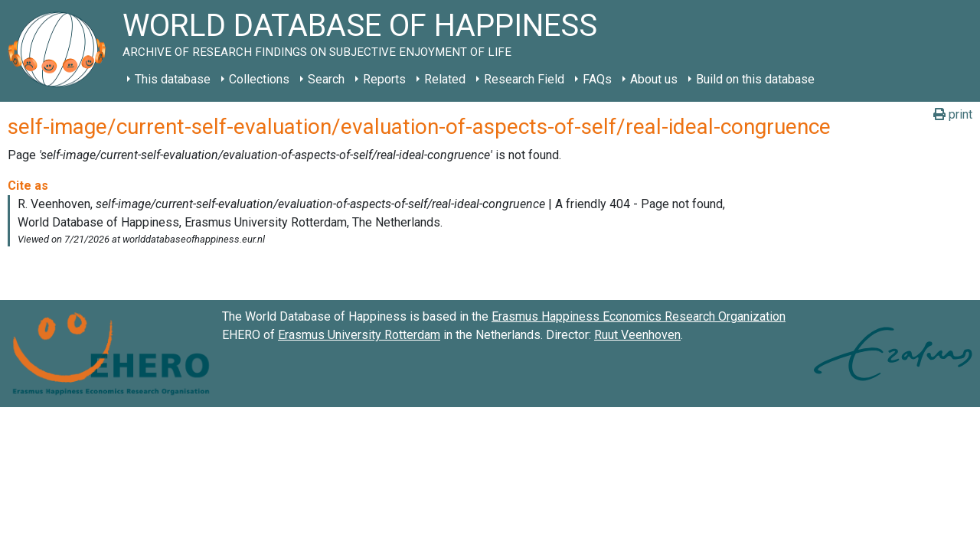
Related (445, 79)
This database (173, 79)
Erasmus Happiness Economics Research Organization (639, 316)
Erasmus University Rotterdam (359, 335)
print (953, 114)
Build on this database (755, 79)
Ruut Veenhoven (637, 335)
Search (326, 79)
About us (654, 79)
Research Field (524, 79)
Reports (384, 79)
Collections (259, 79)
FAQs (597, 79)
